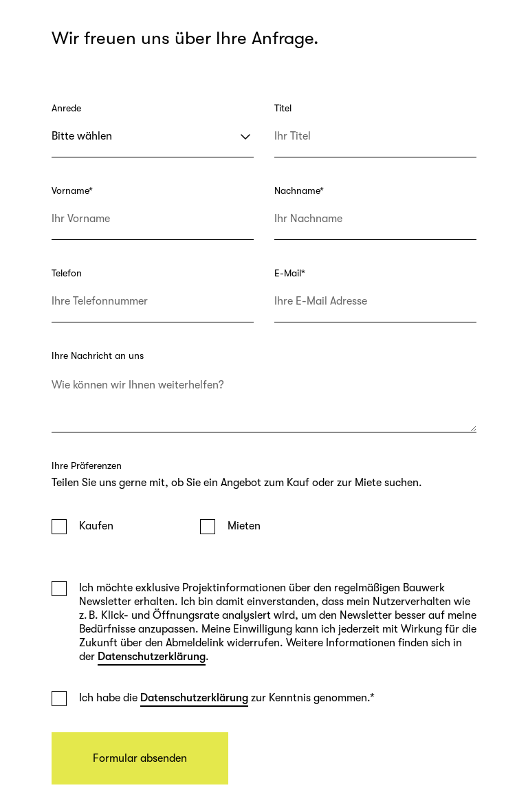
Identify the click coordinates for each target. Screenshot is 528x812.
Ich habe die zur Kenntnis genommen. (227, 698)
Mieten (244, 526)
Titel (283, 108)
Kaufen (96, 526)
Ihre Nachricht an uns (98, 355)
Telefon (67, 273)
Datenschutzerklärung (152, 657)
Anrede (66, 108)
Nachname (299, 190)
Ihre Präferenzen (87, 465)
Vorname (72, 190)
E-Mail (290, 273)
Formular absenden (140, 758)
